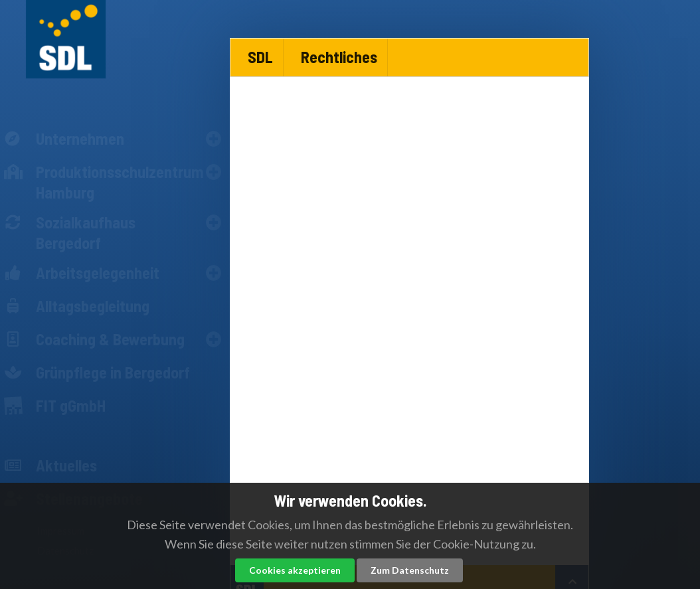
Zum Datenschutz (410, 570)
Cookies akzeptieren (295, 570)
